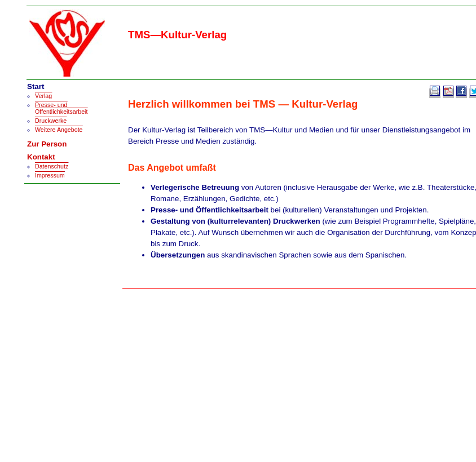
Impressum (50, 175)
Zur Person (47, 144)
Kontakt (41, 157)
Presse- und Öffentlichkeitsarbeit (61, 108)
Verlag (43, 96)
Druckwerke (51, 121)
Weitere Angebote (59, 130)
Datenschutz (52, 166)
